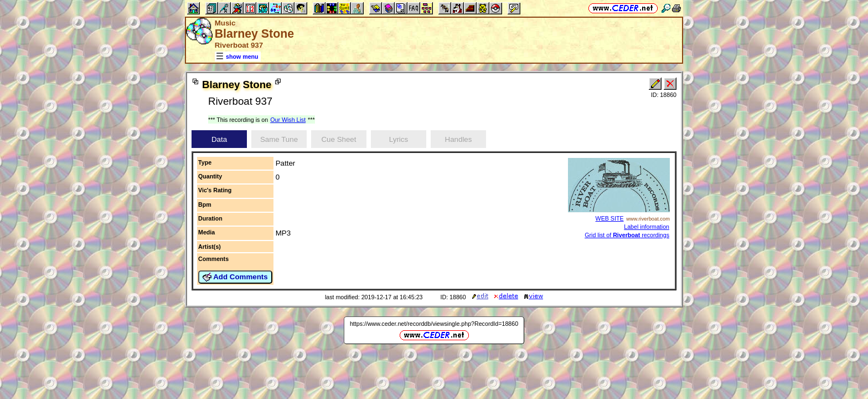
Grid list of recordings (627, 235)
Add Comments (235, 277)
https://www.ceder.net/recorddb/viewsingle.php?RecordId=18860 (434, 324)
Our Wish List (288, 120)
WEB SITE (610, 218)
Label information (647, 227)
